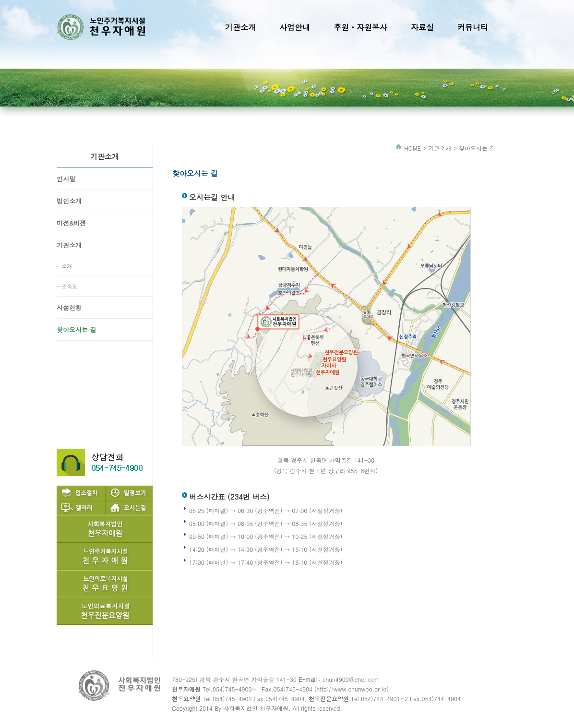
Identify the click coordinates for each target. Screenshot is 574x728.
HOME (413, 148)
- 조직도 (67, 286)
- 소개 (64, 266)
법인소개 (69, 201)
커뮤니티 (473, 27)
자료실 (422, 27)
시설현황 (69, 307)
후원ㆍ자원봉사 (360, 27)
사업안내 (295, 27)
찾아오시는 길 (76, 329)
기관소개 (240, 27)
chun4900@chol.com (351, 679)
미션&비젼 (71, 223)
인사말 (66, 179)
